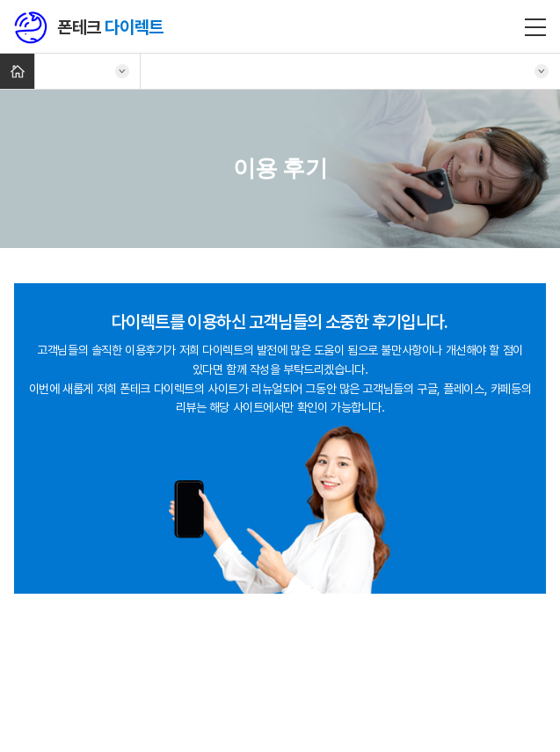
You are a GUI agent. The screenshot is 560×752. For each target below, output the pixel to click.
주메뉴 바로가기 (0, 0)
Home (17, 71)
